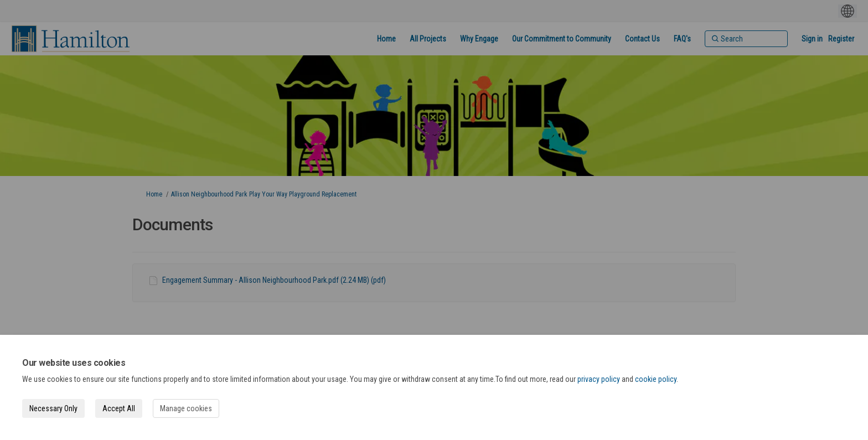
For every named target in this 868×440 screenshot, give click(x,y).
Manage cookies (186, 408)
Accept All (119, 408)
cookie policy (656, 379)
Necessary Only (53, 408)
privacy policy (599, 379)
